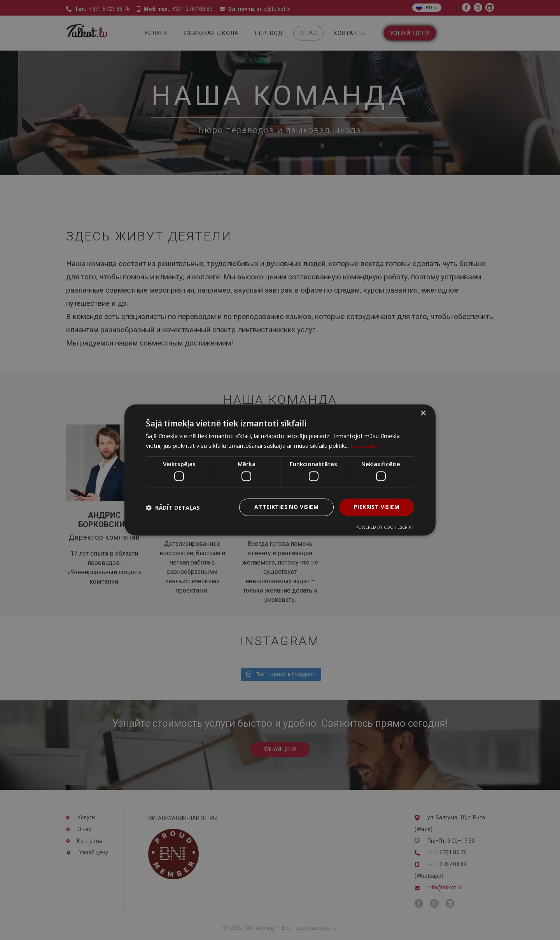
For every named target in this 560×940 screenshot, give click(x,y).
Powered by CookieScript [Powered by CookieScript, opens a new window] (385, 527)
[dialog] (280, 470)
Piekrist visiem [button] (377, 507)
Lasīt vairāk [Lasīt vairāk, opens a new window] (365, 446)
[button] (173, 507)
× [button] (423, 413)
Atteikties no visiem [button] (286, 507)
